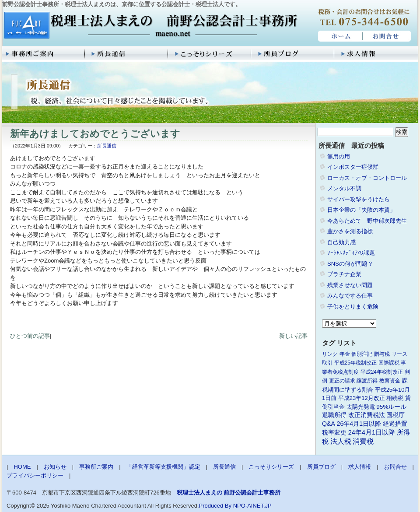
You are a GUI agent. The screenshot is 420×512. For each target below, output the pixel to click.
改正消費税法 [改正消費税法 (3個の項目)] (367, 415)
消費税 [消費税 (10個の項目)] (363, 441)
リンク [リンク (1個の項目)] (330, 354)
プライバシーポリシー (35, 475)
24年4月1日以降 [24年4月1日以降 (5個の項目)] (372, 432)
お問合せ (387, 36)
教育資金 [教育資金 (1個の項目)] (390, 381)
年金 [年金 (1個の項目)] (345, 354)
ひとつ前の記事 (30, 336)
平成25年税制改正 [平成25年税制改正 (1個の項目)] (355, 363)
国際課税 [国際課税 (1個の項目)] (389, 363)
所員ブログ (293, 54)
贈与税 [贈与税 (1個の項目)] (382, 354)
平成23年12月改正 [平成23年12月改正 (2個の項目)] (362, 398)
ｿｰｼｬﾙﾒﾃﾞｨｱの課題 (351, 253)
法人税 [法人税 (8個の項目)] (341, 441)
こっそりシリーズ (210, 54)
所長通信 (127, 54)
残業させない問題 (350, 285)
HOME (339, 36)
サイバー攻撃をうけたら (359, 199)
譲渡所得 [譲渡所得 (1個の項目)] (367, 381)
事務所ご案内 (44, 54)
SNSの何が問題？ (350, 264)
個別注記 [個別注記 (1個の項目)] (362, 354)
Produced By (215, 506)
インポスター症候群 (353, 167)
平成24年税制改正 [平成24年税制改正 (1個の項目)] (382, 372)
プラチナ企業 (344, 274)
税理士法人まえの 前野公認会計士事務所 (150, 26)
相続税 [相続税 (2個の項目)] (395, 398)
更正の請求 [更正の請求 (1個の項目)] (342, 381)
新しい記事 (293, 336)
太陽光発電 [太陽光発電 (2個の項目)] (361, 407)
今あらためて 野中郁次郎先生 (367, 221)
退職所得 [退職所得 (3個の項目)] (334, 415)
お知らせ (55, 467)
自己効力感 (341, 242)
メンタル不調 (344, 188)
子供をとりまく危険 (353, 307)
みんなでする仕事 (350, 296)
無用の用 (339, 156)
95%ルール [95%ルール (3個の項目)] (391, 407)
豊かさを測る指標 (350, 231)
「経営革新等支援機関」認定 (163, 467)
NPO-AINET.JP (252, 506)
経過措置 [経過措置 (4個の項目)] (395, 424)
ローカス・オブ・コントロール (367, 178)
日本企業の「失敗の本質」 (361, 210)
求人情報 (376, 54)
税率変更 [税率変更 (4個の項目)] (334, 432)
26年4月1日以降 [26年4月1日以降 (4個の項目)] (359, 424)
